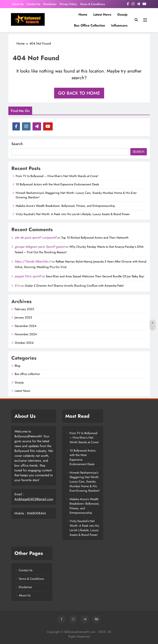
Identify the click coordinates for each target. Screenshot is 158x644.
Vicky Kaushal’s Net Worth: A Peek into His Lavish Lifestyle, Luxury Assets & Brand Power (73, 214)
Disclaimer (50, 4)
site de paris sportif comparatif (35, 238)
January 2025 (23, 317)
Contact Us (33, 4)
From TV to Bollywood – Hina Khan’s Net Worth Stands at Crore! (57, 176)
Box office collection (90, 25)
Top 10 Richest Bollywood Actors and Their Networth (95, 238)
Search (17, 144)
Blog (17, 366)
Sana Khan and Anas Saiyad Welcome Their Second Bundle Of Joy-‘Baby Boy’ (95, 276)
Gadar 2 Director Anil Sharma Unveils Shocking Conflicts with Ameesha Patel (74, 286)
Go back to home (79, 93)
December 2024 (26, 326)
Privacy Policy (68, 4)
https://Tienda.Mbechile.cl (33, 261)
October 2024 (24, 343)
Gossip (122, 14)
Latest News (102, 14)
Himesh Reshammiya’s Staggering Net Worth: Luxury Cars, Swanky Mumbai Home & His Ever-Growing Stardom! (85, 482)
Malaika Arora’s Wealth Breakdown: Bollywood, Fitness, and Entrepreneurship (65, 206)
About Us (18, 4)
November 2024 (26, 334)
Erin (17, 286)
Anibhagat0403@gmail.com (34, 499)
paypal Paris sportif (28, 276)
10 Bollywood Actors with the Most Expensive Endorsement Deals (57, 184)
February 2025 (24, 309)
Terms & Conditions (93, 4)
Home (83, 14)
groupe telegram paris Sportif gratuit (40, 247)
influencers (119, 25)
